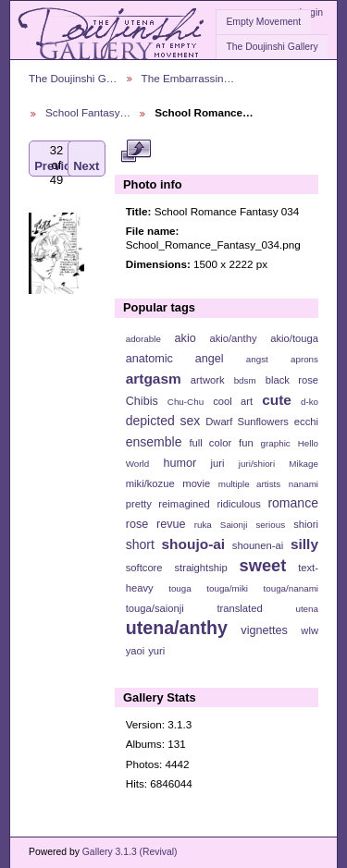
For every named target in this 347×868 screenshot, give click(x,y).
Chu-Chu (186, 402)
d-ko (310, 402)
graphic (276, 443)
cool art (233, 401)
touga (180, 588)
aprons (304, 359)
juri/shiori (257, 464)
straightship (200, 568)
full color (210, 443)
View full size (136, 151)
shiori (306, 524)
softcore (144, 568)
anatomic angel (175, 359)
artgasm (154, 379)
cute (277, 400)
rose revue (156, 524)
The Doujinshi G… (73, 78)
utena (307, 609)
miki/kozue (150, 483)
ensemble (154, 442)
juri (218, 463)
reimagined (184, 504)
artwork (208, 380)
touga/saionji (155, 608)
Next (86, 159)
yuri (156, 651)
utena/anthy (177, 628)
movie (196, 483)
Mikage (304, 464)
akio (186, 338)
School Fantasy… (88, 112)
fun (246, 443)
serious (270, 525)
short (140, 544)
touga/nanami (291, 588)
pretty (139, 504)
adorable (143, 339)
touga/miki (227, 588)
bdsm (245, 380)
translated (239, 608)
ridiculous (238, 504)
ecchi (306, 422)
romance (293, 503)
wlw (310, 630)
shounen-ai (258, 545)
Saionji (234, 525)
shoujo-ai (194, 544)
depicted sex (163, 421)
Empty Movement (263, 22)
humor (180, 463)
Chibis (142, 401)
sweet (263, 565)
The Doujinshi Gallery (272, 47)
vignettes (264, 630)
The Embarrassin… (188, 78)
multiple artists (249, 484)
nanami (304, 484)
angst (257, 359)
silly (304, 544)
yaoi (136, 651)
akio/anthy (233, 338)
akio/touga (294, 338)
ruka (203, 525)
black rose (292, 380)
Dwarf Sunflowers (247, 422)
